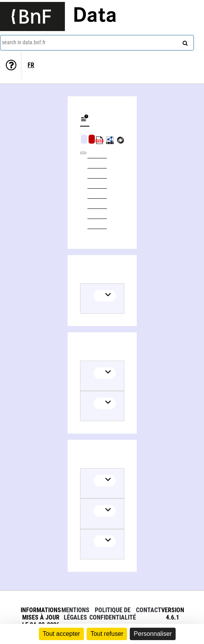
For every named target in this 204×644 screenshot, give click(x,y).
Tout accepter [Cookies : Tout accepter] (61, 634)
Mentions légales (75, 614)
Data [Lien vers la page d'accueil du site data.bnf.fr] (95, 16)
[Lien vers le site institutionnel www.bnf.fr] (32, 16)
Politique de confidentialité (113, 614)
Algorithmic (92, 139)
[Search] (184, 42)
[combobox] (97, 43)
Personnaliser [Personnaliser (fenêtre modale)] (153, 634)
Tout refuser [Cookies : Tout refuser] (107, 634)
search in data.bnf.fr (24, 42)
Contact (149, 610)
